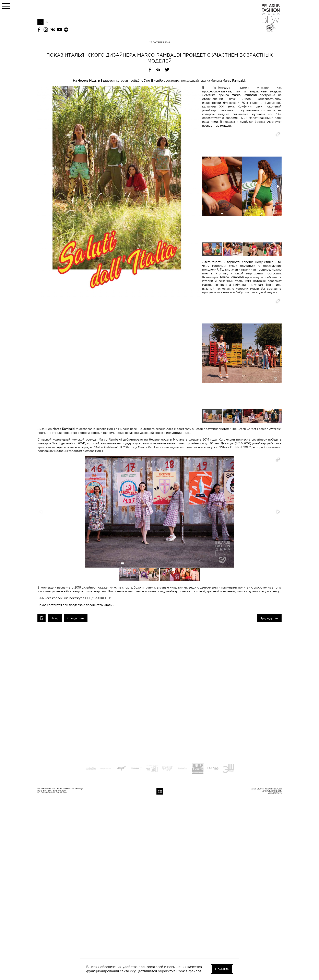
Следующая (76, 618)
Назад (55, 618)
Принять (222, 969)
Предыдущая (269, 618)
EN (47, 22)
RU (40, 22)
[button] (278, 134)
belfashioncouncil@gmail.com (52, 792)
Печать (42, 618)
